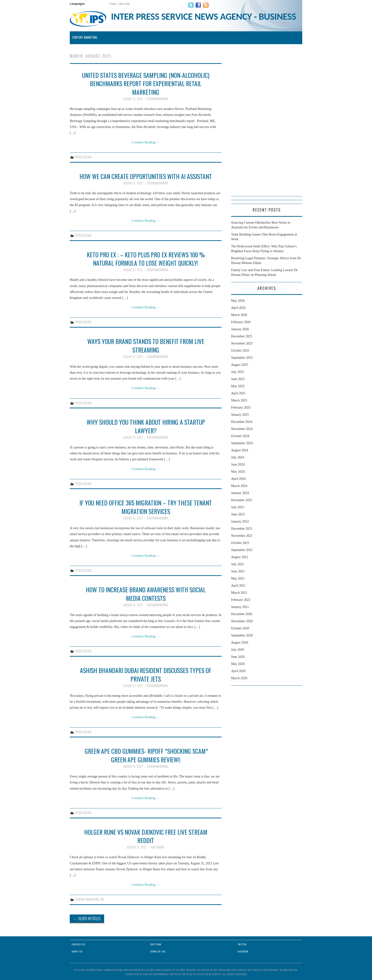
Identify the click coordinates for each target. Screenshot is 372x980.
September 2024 (242, 443)
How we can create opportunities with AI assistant (146, 176)
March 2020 (239, 678)
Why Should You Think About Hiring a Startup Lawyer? (146, 426)
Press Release (83, 157)
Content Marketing (85, 37)
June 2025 (238, 379)
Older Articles (87, 918)
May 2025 (238, 386)
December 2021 (242, 529)
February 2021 (241, 600)
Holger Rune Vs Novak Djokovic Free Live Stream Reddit (146, 836)
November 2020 (242, 621)
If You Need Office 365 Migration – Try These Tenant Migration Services (146, 507)
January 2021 (240, 607)
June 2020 (238, 657)
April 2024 (238, 479)
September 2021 (242, 550)
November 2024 (242, 429)
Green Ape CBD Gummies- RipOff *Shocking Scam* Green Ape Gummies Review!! (146, 755)
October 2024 (240, 436)
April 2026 (238, 308)
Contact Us (78, 944)
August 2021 (240, 557)
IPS (102, 899)
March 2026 (239, 315)
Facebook (243, 951)
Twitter (242, 944)
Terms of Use (158, 951)
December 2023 (242, 500)
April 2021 (238, 586)
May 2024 (238, 472)
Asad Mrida (158, 847)
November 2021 (242, 536)
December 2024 (242, 422)
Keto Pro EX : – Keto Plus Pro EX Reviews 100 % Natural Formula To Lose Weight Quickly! (146, 259)
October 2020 (240, 628)
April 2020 (238, 671)
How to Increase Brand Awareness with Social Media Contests (146, 594)
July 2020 (238, 650)
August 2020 (240, 643)
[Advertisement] (267, 125)
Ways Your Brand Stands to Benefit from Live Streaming (146, 345)
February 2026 (241, 322)
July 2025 (238, 372)
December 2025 (242, 336)
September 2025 (242, 358)
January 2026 (240, 329)
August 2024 (240, 450)
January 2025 (240, 415)
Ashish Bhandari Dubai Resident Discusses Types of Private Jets (146, 674)
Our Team (156, 944)
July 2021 (238, 564)
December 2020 (242, 614)
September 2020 (242, 635)
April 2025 (238, 393)
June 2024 (238, 464)
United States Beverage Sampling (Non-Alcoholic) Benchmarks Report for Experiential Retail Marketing (146, 84)
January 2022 (240, 521)
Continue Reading (146, 142)
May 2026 (238, 301)
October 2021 (240, 543)
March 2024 (239, 486)
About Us (77, 951)
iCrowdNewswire (158, 99)
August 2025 (240, 365)
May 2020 (238, 664)
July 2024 (238, 457)
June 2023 (238, 514)
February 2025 (241, 408)
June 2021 (238, 571)
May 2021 (238, 578)
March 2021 (239, 593)
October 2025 (240, 351)
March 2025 (239, 400)
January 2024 (240, 493)
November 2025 (242, 343)
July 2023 (238, 507)
